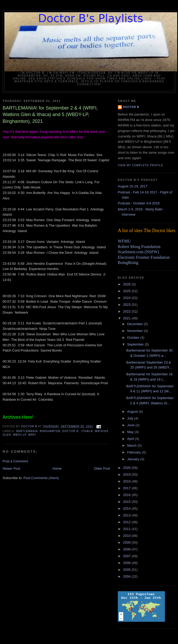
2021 (127, 318)
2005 (127, 570)
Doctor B (131, 107)
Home (57, 468)
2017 (127, 488)
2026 (127, 284)
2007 (127, 556)
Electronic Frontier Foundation (144, 257)
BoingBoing (128, 263)
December (136, 324)
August (133, 412)
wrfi (32, 435)
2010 (127, 536)
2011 (127, 529)
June (131, 425)
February (135, 452)
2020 (127, 468)
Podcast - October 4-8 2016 (139, 203)
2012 (127, 522)
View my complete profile (140, 165)
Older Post (102, 468)
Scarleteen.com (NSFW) (138, 252)
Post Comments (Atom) (41, 478)
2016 (127, 495)
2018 (127, 481)
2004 (127, 576)
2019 (127, 475)
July (131, 418)
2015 (127, 502)
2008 (127, 549)
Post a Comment (15, 461)
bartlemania (27, 431)
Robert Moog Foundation (139, 247)
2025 (127, 291)
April (131, 439)
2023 (127, 305)
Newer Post (11, 468)
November (136, 331)
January (134, 459)
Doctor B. (71, 431)
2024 (127, 298)
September (136, 344)
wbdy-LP (20, 435)
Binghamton (50, 431)
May (131, 432)
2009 (127, 542)
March (132, 445)
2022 (127, 311)
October (134, 338)
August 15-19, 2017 (133, 186)
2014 (127, 508)
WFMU (124, 241)
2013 (127, 515)
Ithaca (87, 431)
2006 (127, 563)
